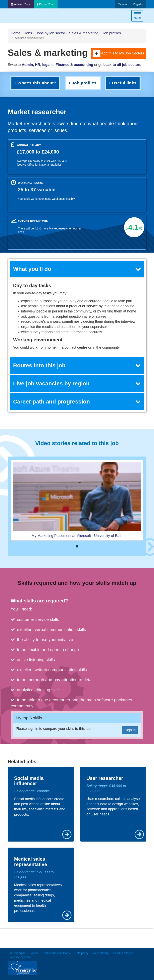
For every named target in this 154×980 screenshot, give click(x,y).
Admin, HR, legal (36, 65)
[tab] (77, 269)
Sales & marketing (84, 33)
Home (15, 33)
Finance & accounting (74, 65)
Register (138, 4)
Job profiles (112, 33)
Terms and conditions (56, 953)
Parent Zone (46, 4)
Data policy (82, 953)
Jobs (28, 33)
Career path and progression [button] (77, 402)
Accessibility (101, 953)
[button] (97, 53)
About (35, 953)
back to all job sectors (122, 65)
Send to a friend (123, 953)
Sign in (123, 4)
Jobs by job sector (50, 33)
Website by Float (20, 957)
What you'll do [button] (77, 269)
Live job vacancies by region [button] (77, 384)
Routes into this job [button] (77, 365)
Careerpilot (24, 16)
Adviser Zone (21, 4)
